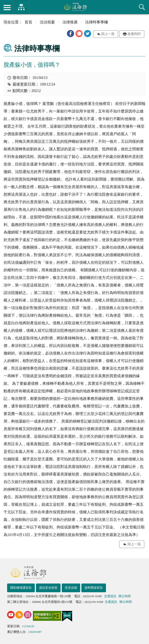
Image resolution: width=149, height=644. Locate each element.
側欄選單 (7, 8)
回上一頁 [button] (108, 34)
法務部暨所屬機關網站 (21, 7)
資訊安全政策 (48, 588)
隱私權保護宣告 (21, 588)
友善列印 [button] (134, 34)
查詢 (142, 7)
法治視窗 (47, 22)
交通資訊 (110, 596)
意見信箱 (71, 588)
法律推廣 (70, 22)
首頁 (28, 22)
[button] (70, 34)
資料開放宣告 (94, 588)
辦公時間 (125, 596)
